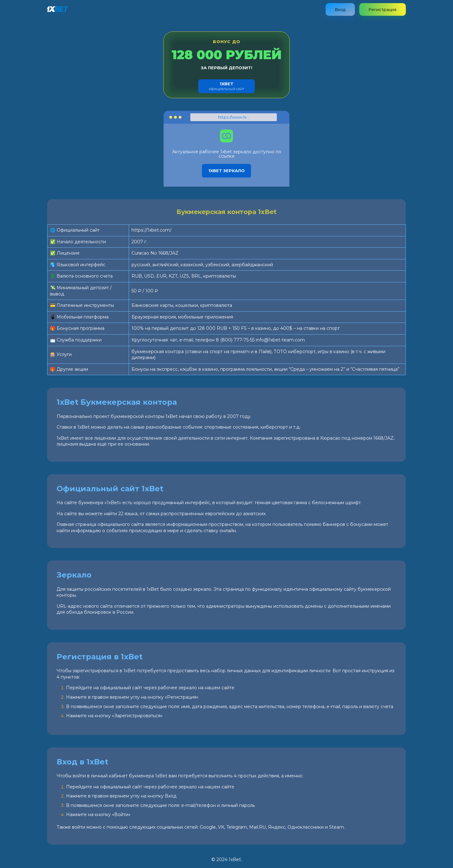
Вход (340, 9)
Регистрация (383, 9)
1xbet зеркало (226, 171)
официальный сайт (226, 86)
